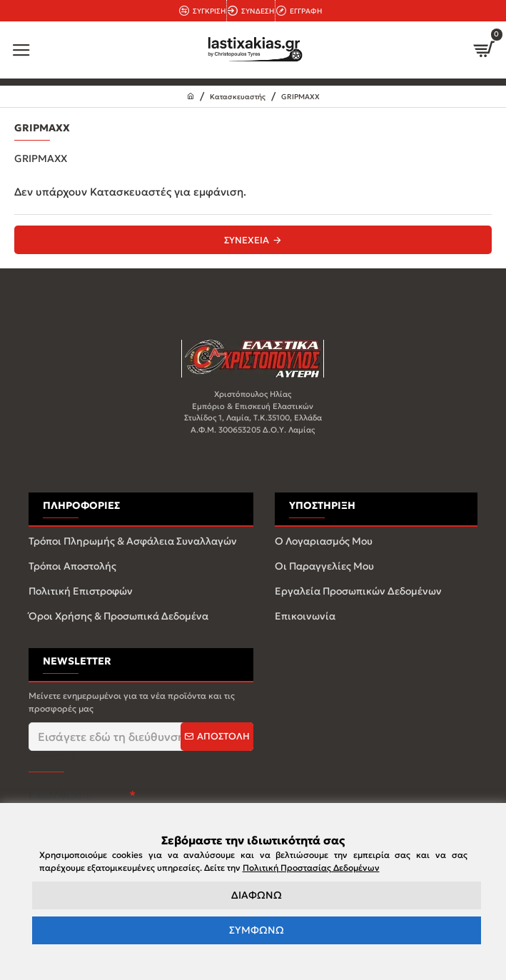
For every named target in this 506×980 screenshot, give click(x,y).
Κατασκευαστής (238, 97)
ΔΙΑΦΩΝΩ (257, 895)
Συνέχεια (247, 240)
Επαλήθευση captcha (59, 803)
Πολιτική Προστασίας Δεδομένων (311, 868)
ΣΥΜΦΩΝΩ (257, 930)
